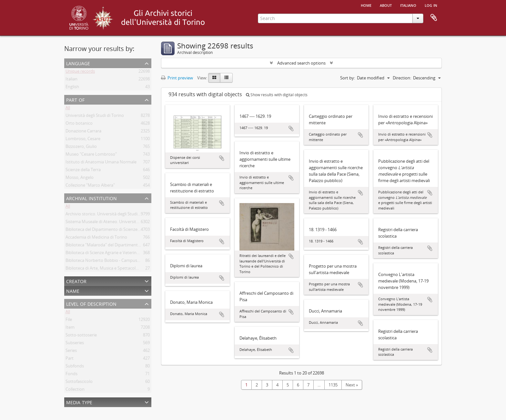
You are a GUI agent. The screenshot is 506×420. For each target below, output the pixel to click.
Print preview (177, 78)
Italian (71, 80)
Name (73, 290)
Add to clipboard (222, 158)
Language (78, 63)
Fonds (71, 375)
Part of (75, 99)
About (386, 5)
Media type (79, 402)
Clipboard (434, 18)
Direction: (402, 78)
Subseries (75, 344)
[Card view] (214, 78)
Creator (76, 281)
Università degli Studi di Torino (95, 117)
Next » (352, 385)
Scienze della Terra (83, 171)
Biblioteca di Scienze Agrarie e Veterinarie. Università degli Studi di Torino (135, 254)
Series (71, 352)
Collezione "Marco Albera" (90, 186)
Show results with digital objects (277, 95)
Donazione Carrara (83, 132)
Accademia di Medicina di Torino (96, 238)
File (69, 321)
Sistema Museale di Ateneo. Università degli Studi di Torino (121, 223)
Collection (75, 390)
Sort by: (348, 78)
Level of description (91, 303)
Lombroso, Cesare (83, 140)
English (72, 88)
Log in (431, 5)
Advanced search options (301, 63)
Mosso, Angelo (80, 179)
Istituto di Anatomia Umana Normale (101, 163)
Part (70, 359)
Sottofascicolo (79, 383)
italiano (408, 5)
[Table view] (226, 78)
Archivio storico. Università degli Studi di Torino (111, 215)
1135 (333, 385)
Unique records (80, 72)
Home (366, 5)
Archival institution (91, 198)
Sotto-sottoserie (81, 336)
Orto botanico (79, 124)
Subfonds (75, 367)
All (68, 109)
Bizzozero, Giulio (81, 148)
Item (70, 328)
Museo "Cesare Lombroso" (91, 155)
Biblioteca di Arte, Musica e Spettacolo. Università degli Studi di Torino (132, 269)
